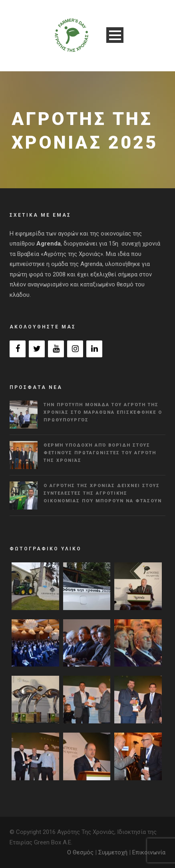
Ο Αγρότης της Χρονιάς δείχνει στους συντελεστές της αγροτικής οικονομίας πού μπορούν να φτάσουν (103, 493)
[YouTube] (56, 349)
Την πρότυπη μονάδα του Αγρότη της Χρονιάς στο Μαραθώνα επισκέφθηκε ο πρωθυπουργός (103, 412)
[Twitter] (37, 349)
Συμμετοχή (113, 852)
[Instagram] (75, 349)
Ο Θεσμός (80, 852)
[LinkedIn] (94, 349)
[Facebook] (18, 349)
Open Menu (115, 35)
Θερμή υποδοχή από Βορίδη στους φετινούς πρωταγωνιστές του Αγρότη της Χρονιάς (100, 453)
